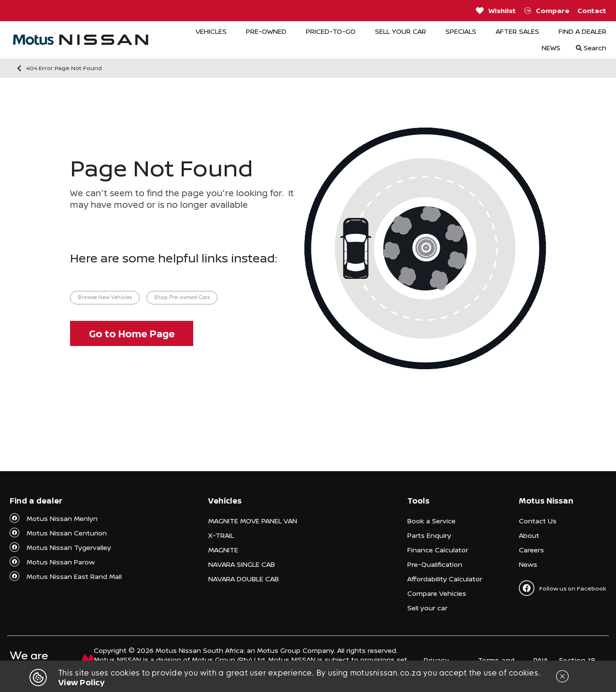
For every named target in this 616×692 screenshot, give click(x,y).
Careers (531, 550)
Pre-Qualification (435, 564)
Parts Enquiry (429, 535)
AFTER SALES (517, 31)
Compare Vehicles (437, 593)
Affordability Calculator (445, 579)
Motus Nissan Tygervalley (69, 547)
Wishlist (496, 11)
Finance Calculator (438, 550)
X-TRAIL (221, 535)
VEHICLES (211, 31)
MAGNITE (223, 550)
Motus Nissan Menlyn (62, 518)
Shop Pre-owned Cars (182, 298)
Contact (592, 10)
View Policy (81, 682)
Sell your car (427, 608)
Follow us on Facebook (563, 588)
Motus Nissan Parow (61, 562)
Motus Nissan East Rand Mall (74, 576)
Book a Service (431, 521)
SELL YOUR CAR (401, 31)
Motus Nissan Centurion (67, 533)
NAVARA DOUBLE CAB (244, 579)
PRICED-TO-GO (331, 31)
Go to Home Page (132, 334)
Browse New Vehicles (105, 298)
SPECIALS (461, 31)
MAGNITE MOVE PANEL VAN (253, 521)
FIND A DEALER (582, 31)
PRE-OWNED (266, 31)
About (529, 535)
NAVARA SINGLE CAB (242, 564)
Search (591, 48)
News (528, 564)
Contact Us (538, 521)
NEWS (551, 48)
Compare (547, 11)
